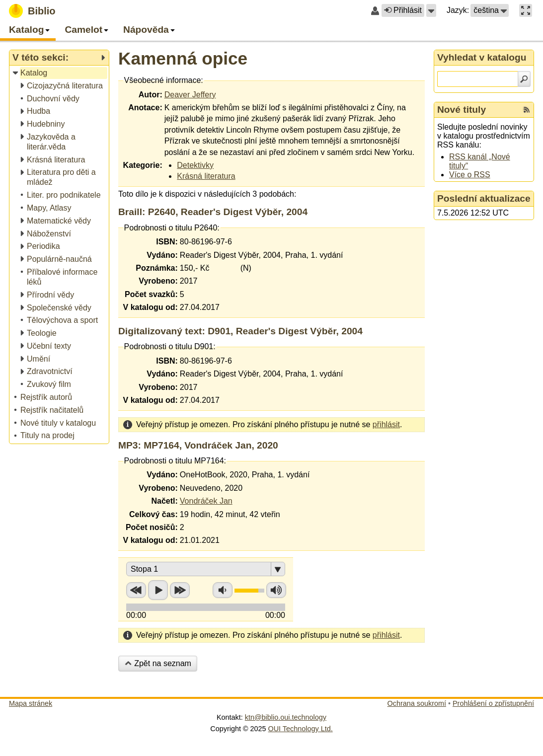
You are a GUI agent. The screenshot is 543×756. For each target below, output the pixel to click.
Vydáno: (162, 255)
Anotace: (145, 108)
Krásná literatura (206, 176)
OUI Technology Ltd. (301, 729)
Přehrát (158, 590)
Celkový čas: (154, 514)
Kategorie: (143, 165)
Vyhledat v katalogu (482, 57)
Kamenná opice (183, 58)
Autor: (151, 95)
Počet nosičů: (152, 527)
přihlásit (386, 424)
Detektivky (195, 165)
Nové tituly (462, 110)
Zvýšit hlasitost (276, 590)
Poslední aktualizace (484, 198)
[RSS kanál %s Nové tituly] (527, 110)
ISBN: (167, 242)
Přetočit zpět (136, 590)
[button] (431, 10)
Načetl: (164, 501)
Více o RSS (470, 175)
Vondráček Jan (206, 501)
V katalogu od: (151, 307)
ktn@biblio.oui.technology (286, 717)
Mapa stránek (31, 703)
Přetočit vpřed (180, 590)
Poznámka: (156, 268)
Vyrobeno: (158, 281)
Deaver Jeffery (190, 95)
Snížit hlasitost (223, 590)
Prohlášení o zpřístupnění (493, 703)
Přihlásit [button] (403, 10)
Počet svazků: (151, 294)
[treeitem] (60, 73)
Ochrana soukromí (417, 703)
